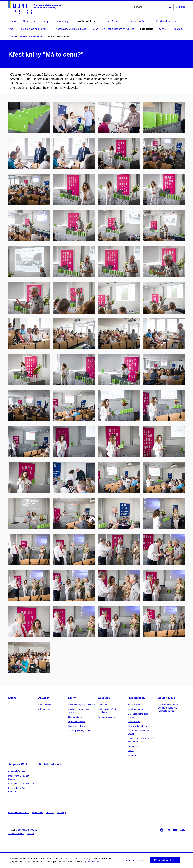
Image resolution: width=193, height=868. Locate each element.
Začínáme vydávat (107, 717)
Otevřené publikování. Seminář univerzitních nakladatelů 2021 (168, 708)
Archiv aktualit (45, 705)
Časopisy (104, 698)
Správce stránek (16, 834)
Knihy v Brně (134, 705)
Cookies (31, 834)
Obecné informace (17, 771)
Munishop (61, 813)
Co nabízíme (134, 722)
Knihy (72, 698)
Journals (50, 813)
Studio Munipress (50, 764)
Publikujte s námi (136, 709)
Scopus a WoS (18, 764)
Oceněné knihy (75, 717)
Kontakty (179, 29)
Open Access (166, 698)
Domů (12, 698)
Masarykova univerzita (19, 813)
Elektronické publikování (35, 29)
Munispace (37, 813)
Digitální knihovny (76, 722)
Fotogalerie (147, 29)
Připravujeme (44, 709)
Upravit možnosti (94, 862)
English (180, 7)
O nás (163, 29)
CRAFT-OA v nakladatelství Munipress (113, 29)
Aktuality (44, 698)
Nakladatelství (137, 698)
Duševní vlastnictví (77, 726)
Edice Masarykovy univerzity (81, 705)
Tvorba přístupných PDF (80, 731)
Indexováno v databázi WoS (21, 784)
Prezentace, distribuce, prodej (71, 29)
